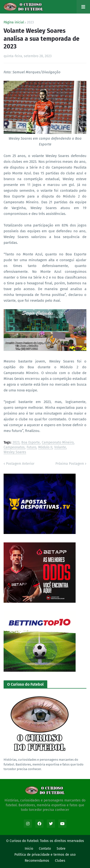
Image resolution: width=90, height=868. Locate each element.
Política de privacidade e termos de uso (45, 855)
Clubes (60, 861)
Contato (45, 849)
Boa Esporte (31, 443)
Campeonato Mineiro (58, 443)
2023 (30, 22)
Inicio (29, 849)
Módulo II (45, 448)
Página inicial (14, 22)
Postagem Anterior (20, 464)
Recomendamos (37, 861)
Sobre (61, 849)
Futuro (31, 448)
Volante (60, 448)
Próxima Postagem (70, 464)
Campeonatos (14, 448)
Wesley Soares (15, 452)
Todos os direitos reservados (62, 841)
